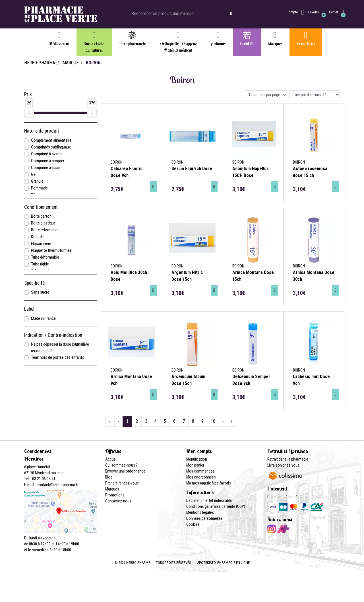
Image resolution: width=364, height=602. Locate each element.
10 (213, 421)
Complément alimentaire (51, 140)
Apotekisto (223, 563)
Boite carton (41, 216)
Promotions (115, 495)
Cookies (193, 524)
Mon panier (195, 465)
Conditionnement (41, 207)
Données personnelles (204, 518)
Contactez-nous (118, 501)
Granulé (37, 181)
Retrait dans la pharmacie (288, 459)
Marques (112, 489)
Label (29, 309)
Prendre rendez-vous (122, 483)
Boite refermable (45, 230)
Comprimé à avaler (46, 154)
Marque (71, 63)
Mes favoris (221, 483)
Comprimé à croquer (48, 161)
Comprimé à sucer (46, 168)
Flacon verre (41, 244)
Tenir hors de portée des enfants (58, 357)
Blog (109, 477)
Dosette (38, 237)
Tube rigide (40, 264)
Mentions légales (200, 512)
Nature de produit (42, 131)
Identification (197, 459)
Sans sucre (40, 292)
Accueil (111, 459)
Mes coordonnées (201, 477)
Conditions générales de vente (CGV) (216, 506)
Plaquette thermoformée (51, 250)
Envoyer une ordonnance (125, 471)
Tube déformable (45, 257)
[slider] (29, 113)
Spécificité (34, 283)
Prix (28, 94)
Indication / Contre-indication (53, 335)
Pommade (39, 188)
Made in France (43, 318)
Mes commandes (200, 471)
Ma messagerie (199, 483)
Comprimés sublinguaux (51, 147)
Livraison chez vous (283, 465)
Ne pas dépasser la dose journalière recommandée (60, 348)
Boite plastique (43, 223)
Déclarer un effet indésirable (209, 500)
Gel (34, 174)
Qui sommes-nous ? (121, 465)
